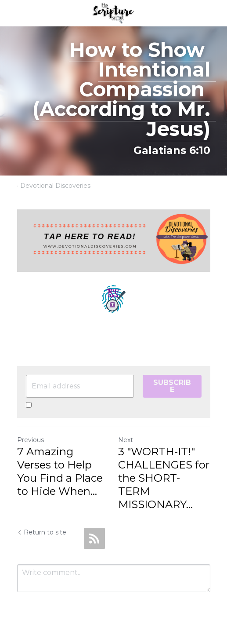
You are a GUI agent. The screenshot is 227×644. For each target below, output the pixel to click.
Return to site (42, 532)
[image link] (113, 13)
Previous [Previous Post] (31, 440)
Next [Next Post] (126, 440)
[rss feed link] (94, 538)
